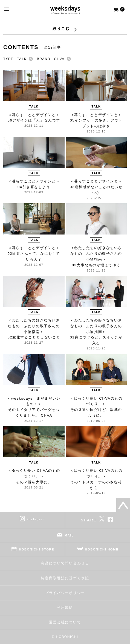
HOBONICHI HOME (102, 549)
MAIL (69, 535)
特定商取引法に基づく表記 (65, 578)
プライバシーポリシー (65, 593)
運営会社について (65, 622)
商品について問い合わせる (65, 563)
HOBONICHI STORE (37, 549)
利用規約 (65, 607)
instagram (37, 519)
